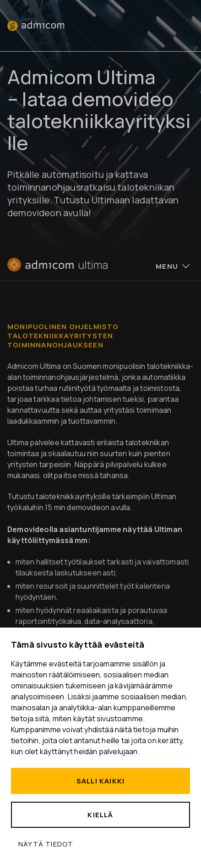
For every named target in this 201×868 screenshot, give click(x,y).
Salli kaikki (100, 781)
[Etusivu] (57, 269)
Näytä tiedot (46, 844)
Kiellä (100, 815)
